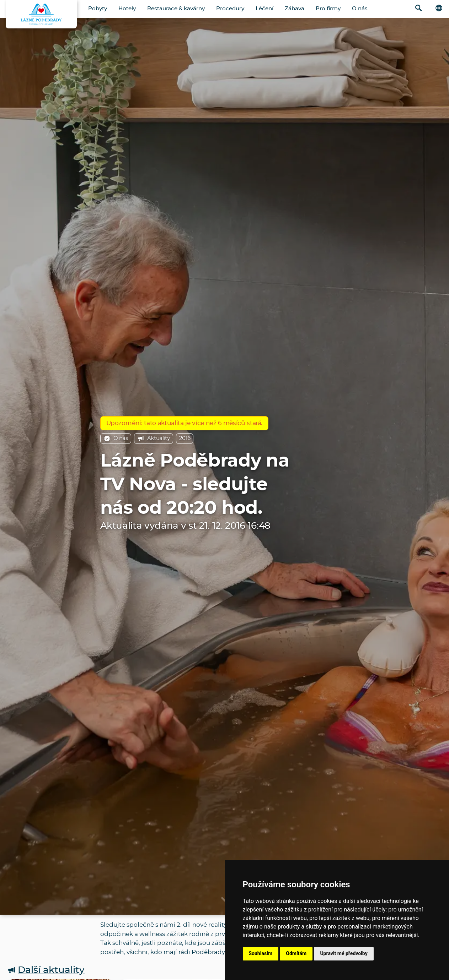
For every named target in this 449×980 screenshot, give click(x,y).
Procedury (230, 9)
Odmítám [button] (296, 953)
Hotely (127, 9)
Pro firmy (328, 9)
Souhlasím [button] (261, 953)
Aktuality (154, 439)
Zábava (295, 9)
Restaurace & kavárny (176, 9)
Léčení (264, 9)
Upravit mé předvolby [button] (344, 953)
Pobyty (98, 9)
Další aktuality (46, 970)
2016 (185, 438)
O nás (360, 9)
